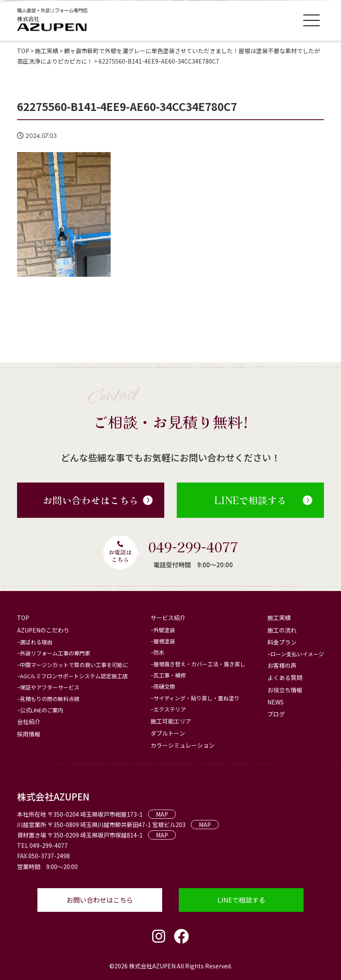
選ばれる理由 (36, 642)
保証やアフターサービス (50, 687)
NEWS (276, 702)
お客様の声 (282, 665)
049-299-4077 (193, 547)
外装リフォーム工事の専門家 (55, 653)
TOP (23, 618)
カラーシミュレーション (183, 745)
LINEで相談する (263, 500)
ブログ (276, 714)
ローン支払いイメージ (297, 654)
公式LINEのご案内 (42, 710)
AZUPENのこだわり (43, 630)
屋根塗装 (164, 641)
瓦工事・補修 (170, 675)
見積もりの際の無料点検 (50, 699)
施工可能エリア (171, 721)
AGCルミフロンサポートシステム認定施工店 (74, 676)
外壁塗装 (164, 630)
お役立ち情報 (285, 690)
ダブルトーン (168, 733)
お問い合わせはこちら (98, 500)
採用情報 (29, 734)
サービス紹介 (168, 618)
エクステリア (170, 709)
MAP (162, 814)
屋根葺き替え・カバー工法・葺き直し (199, 664)
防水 (159, 652)
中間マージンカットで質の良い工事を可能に (74, 665)
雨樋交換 (164, 686)
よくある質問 (285, 677)
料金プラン (282, 642)
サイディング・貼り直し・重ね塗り (196, 698)
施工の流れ (282, 630)
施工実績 (279, 618)
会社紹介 (29, 721)
